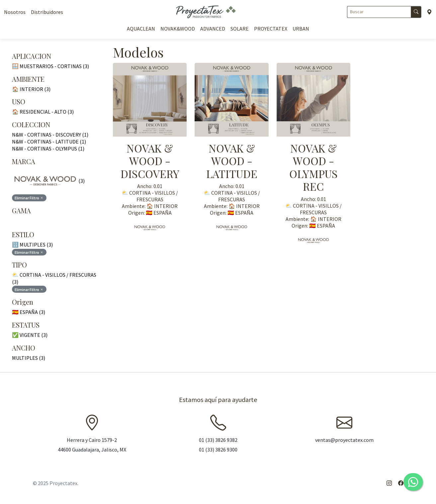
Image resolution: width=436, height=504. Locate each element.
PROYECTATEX (271, 29)
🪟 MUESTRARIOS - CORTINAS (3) (50, 66)
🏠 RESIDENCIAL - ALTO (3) (43, 112)
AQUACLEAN (141, 29)
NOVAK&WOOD (178, 29)
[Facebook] (401, 483)
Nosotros (15, 12)
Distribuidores (47, 12)
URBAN (301, 29)
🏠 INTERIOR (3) (31, 89)
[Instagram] (389, 483)
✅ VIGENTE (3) (30, 335)
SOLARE (240, 29)
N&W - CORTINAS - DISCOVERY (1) (50, 135)
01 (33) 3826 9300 (218, 450)
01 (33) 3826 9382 (218, 440)
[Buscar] (379, 12)
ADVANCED (213, 29)
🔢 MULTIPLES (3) (32, 245)
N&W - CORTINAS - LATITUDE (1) (49, 142)
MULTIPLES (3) (29, 358)
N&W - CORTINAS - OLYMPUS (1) (48, 149)
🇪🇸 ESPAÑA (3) (29, 312)
